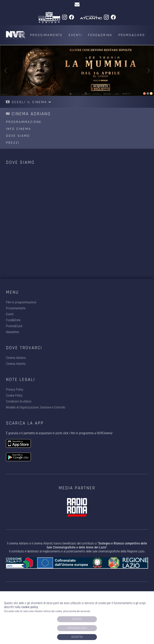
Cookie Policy (14, 395)
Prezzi (13, 143)
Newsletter (13, 332)
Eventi (75, 35)
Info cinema (19, 129)
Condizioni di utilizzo (19, 401)
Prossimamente (46, 35)
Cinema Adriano (16, 358)
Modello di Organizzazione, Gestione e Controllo (36, 407)
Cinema (17, 35)
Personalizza (77, 628)
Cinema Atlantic (16, 364)
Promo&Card (132, 35)
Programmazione (24, 122)
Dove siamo (18, 136)
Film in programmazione (21, 302)
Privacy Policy (15, 390)
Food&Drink (100, 35)
